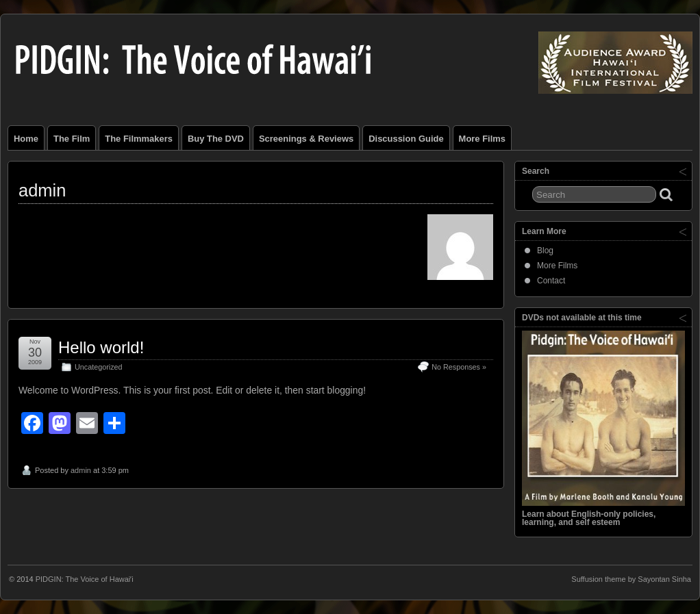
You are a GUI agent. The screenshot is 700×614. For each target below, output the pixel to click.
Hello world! (101, 347)
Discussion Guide (406, 139)
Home (26, 139)
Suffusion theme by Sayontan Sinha (631, 579)
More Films (482, 139)
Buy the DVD (216, 139)
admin (81, 470)
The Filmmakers (139, 139)
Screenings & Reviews (306, 139)
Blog (545, 251)
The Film (72, 139)
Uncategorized (99, 367)
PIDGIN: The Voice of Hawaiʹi (85, 579)
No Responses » (459, 367)
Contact (551, 281)
